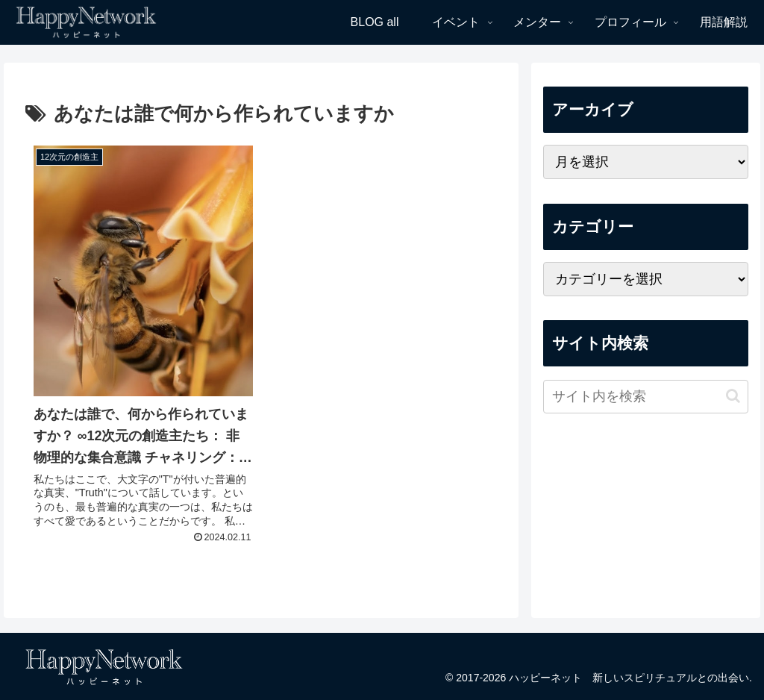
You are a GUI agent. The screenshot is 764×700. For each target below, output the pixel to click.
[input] (645, 397)
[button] (733, 396)
